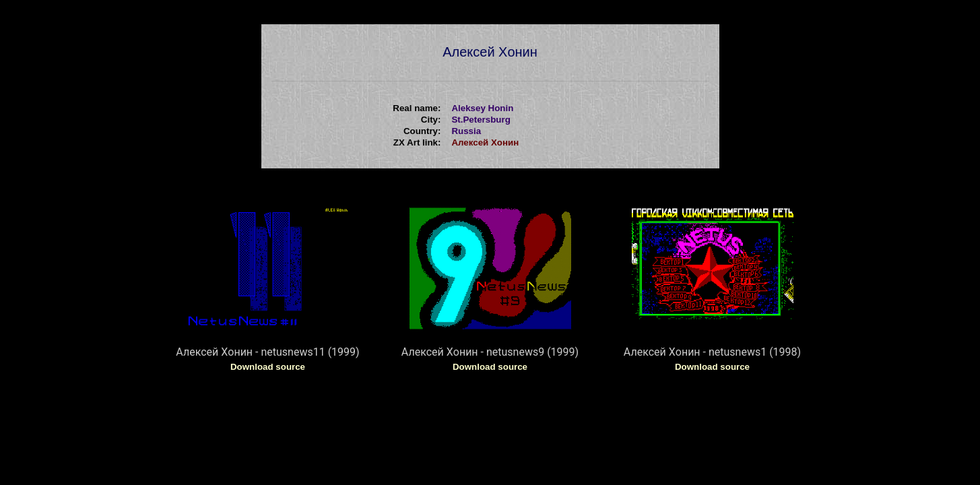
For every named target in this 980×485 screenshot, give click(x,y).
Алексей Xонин (485, 142)
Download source (268, 367)
